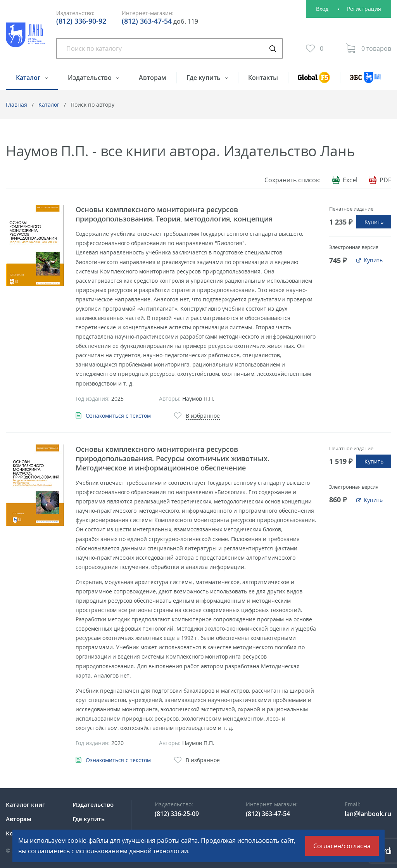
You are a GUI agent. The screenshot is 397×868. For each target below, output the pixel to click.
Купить (374, 222)
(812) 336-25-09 (177, 814)
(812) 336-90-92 (81, 21)
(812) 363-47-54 (147, 21)
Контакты (263, 78)
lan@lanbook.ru (368, 814)
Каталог (29, 78)
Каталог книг (25, 804)
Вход (322, 9)
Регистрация (364, 9)
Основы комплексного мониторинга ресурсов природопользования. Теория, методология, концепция (174, 214)
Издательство (91, 78)
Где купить (204, 78)
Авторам (153, 78)
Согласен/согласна (342, 846)
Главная (16, 105)
